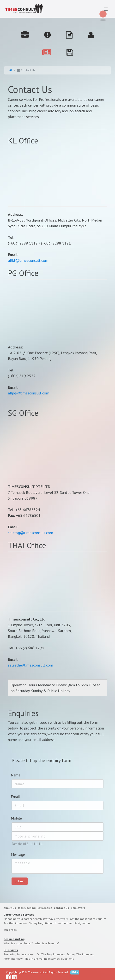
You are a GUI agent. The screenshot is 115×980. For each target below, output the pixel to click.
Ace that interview (15, 923)
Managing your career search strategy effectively (36, 919)
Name (16, 775)
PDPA (75, 972)
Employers (78, 908)
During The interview (81, 954)
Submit (20, 881)
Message (18, 855)
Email (15, 797)
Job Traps (10, 930)
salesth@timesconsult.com (30, 665)
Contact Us (61, 908)
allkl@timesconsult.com (28, 260)
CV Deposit (45, 908)
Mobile (16, 818)
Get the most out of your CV (88, 919)
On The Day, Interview (51, 954)
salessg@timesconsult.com (30, 533)
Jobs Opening (27, 908)
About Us (10, 908)
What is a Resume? (47, 943)
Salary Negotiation (41, 923)
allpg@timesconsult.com (29, 393)
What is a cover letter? (18, 943)
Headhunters (64, 923)
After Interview (13, 959)
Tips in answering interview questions (49, 959)
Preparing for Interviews (19, 954)
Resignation (82, 923)
